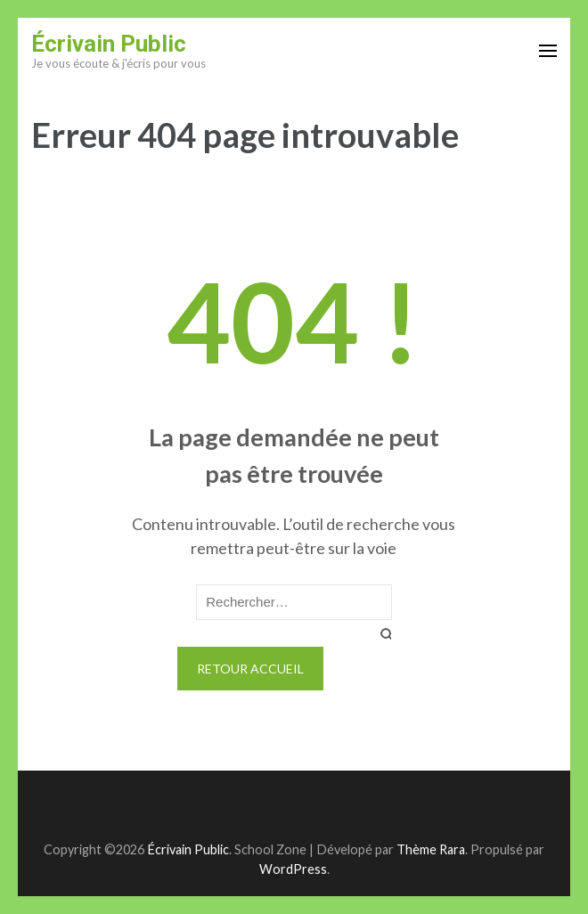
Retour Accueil (250, 669)
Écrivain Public (109, 44)
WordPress (293, 869)
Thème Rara (431, 849)
